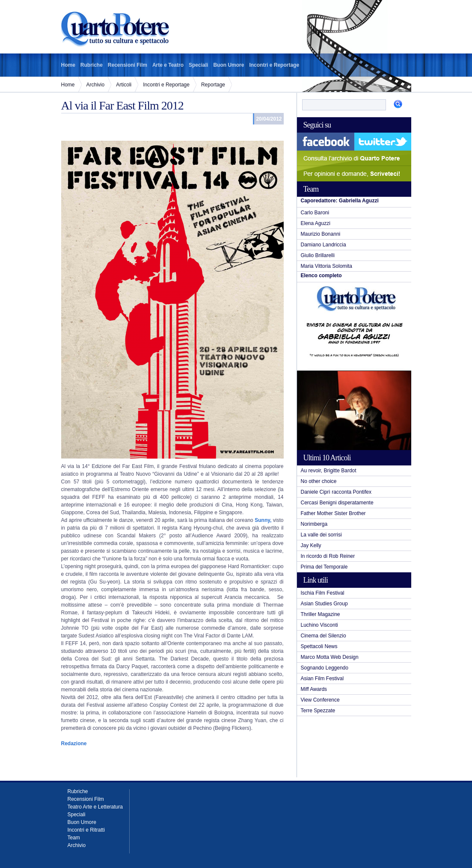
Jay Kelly (311, 545)
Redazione (74, 744)
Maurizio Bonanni (321, 234)
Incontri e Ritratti (86, 830)
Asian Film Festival (322, 678)
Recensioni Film (128, 65)
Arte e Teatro (168, 65)
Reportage (213, 85)
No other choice (319, 481)
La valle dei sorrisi (321, 535)
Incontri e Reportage (274, 65)
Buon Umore (229, 65)
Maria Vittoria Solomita (327, 266)
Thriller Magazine (321, 614)
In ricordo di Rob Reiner (328, 556)
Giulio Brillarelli (318, 255)
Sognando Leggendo (325, 668)
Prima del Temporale (324, 567)
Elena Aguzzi (316, 223)
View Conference (320, 700)
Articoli (124, 85)
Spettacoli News (319, 646)
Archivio (96, 85)
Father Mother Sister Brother (333, 513)
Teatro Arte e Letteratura (95, 807)
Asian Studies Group (324, 604)
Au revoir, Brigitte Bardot (329, 471)
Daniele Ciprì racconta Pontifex (336, 492)
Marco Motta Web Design (330, 657)
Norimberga (314, 524)
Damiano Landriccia (324, 245)
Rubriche (92, 65)
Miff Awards (314, 689)
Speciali (198, 65)
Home (68, 65)
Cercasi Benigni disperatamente (337, 503)
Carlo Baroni (315, 213)
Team (74, 838)
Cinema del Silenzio (324, 636)
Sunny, (263, 520)
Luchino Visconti (319, 625)
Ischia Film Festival (323, 593)
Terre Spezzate (318, 711)
